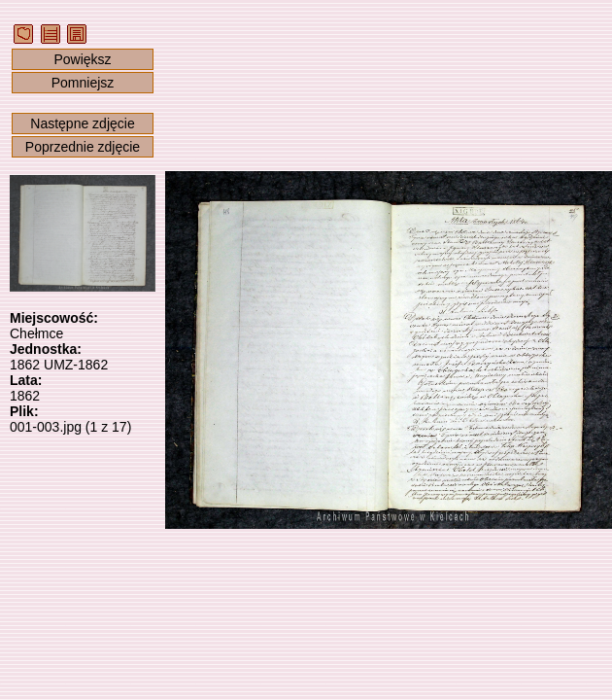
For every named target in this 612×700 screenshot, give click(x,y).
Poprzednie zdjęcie (83, 147)
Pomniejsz (83, 83)
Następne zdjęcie (82, 123)
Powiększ (82, 59)
